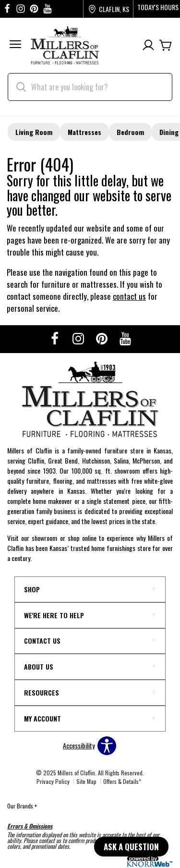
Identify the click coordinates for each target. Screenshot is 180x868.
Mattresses (84, 132)
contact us (129, 296)
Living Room (34, 132)
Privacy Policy (53, 781)
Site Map (86, 781)
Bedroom (130, 132)
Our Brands (22, 806)
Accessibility (79, 746)
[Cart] (166, 45)
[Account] (148, 45)
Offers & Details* (122, 781)
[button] (15, 45)
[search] (90, 87)
